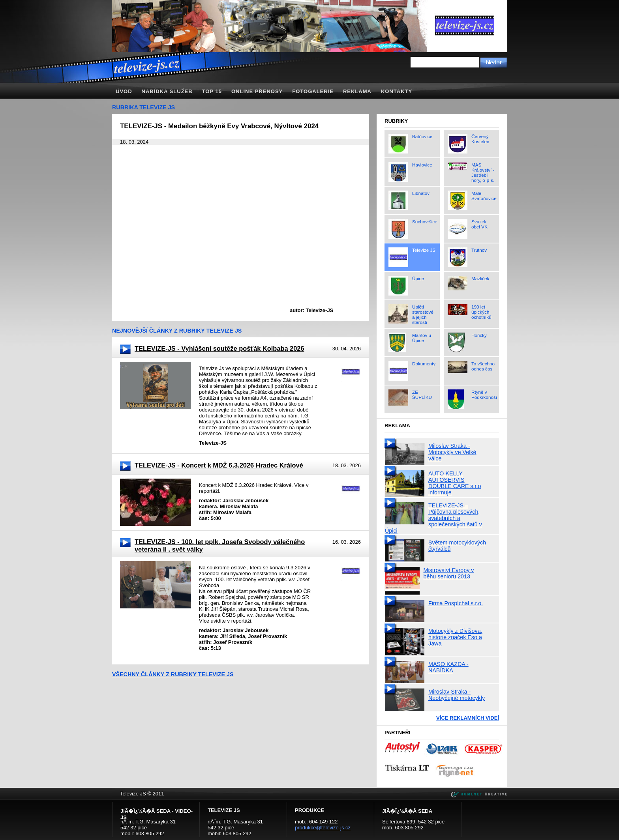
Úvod (124, 91)
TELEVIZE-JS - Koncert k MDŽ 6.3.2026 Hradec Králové (219, 465)
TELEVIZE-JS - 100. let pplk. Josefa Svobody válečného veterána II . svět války (220, 545)
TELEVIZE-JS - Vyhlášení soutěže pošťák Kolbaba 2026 (219, 348)
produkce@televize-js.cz (323, 828)
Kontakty (397, 91)
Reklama (357, 91)
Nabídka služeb (167, 91)
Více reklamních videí (468, 718)
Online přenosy (257, 91)
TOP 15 (212, 91)
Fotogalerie (313, 91)
